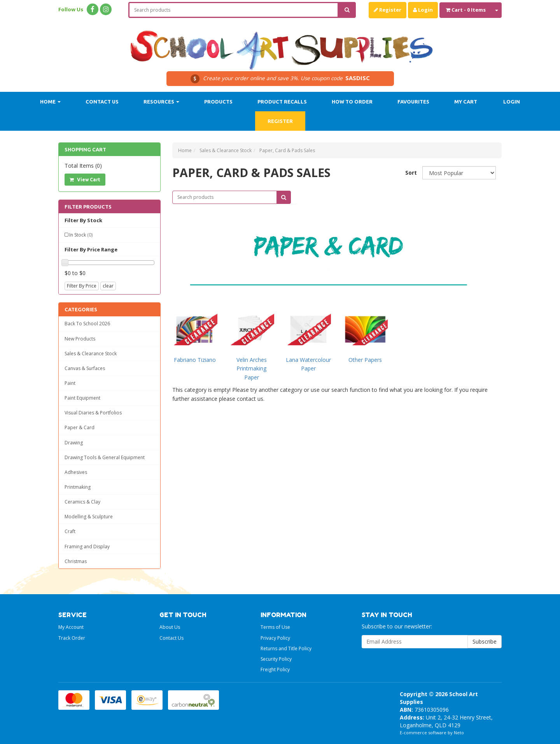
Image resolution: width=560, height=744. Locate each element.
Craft (70, 531)
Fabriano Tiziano (195, 360)
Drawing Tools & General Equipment (105, 457)
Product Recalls (282, 102)
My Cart (466, 102)
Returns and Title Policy (286, 648)
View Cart (85, 180)
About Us (170, 627)
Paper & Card (80, 427)
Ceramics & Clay (82, 502)
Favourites (413, 102)
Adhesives (76, 472)
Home (50, 102)
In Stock (81, 235)
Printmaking (78, 487)
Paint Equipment (82, 398)
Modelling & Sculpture (89, 517)
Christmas (76, 561)
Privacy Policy (275, 638)
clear (108, 286)
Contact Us (102, 102)
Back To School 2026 (87, 324)
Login (423, 10)
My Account (71, 627)
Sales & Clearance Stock (91, 354)
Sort (411, 173)
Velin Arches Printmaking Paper (252, 368)
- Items (466, 10)
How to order (352, 102)
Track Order (72, 638)
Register (388, 10)
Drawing (74, 443)
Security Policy (276, 659)
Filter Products (88, 207)
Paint (70, 383)
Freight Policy (275, 669)
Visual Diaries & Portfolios (93, 413)
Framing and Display (87, 547)
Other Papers (365, 360)
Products (218, 102)
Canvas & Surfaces (85, 368)
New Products (80, 339)
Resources (161, 102)
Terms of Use (275, 627)
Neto (459, 733)
